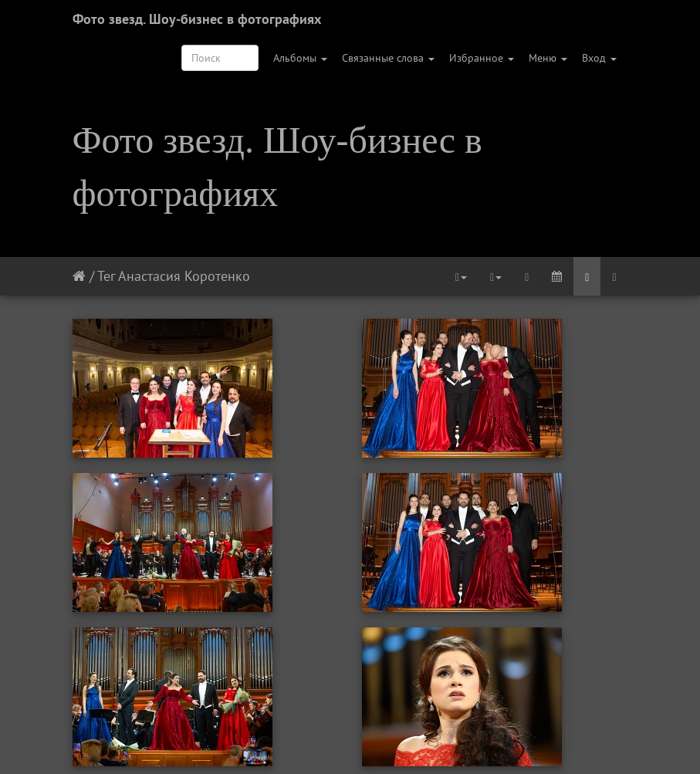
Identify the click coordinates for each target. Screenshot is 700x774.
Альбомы (300, 58)
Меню (548, 58)
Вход (599, 58)
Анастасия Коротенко (184, 276)
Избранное (482, 58)
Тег (106, 276)
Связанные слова (388, 58)
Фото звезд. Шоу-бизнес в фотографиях (197, 19)
